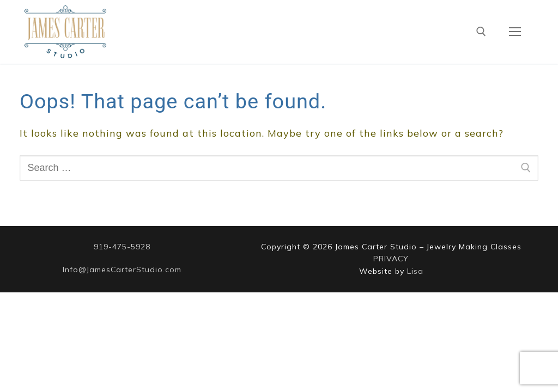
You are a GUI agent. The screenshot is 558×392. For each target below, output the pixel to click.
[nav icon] (515, 32)
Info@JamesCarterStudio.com (122, 269)
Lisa (415, 271)
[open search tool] (481, 32)
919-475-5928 (122, 247)
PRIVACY (391, 259)
